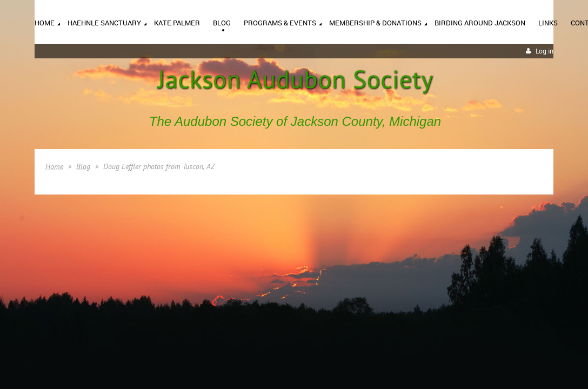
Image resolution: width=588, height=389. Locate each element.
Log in (544, 51)
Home (54, 166)
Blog (83, 166)
